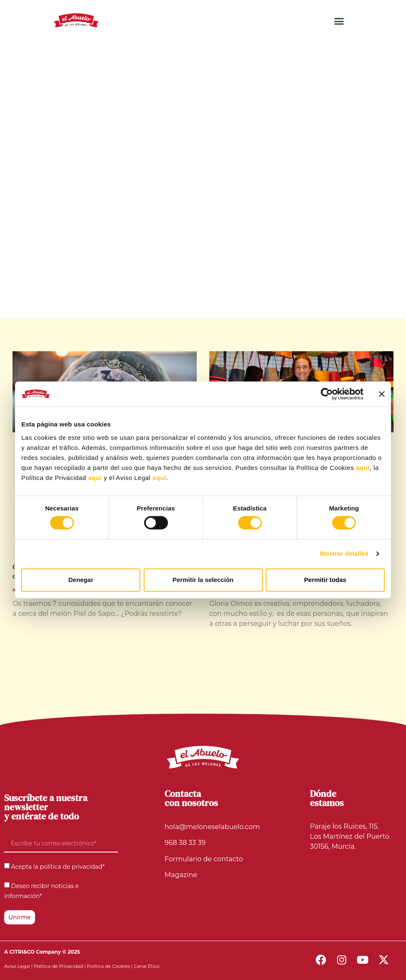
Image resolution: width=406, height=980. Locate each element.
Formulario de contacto (204, 859)
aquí (363, 468)
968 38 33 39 (185, 843)
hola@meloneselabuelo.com (212, 827)
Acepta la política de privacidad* (58, 867)
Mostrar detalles (344, 554)
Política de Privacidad (58, 966)
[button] (339, 21)
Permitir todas (325, 580)
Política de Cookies (108, 966)
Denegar (81, 580)
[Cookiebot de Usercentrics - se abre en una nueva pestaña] (327, 394)
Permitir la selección (203, 580)
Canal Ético (147, 966)
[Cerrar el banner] (382, 394)
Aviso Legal (17, 966)
